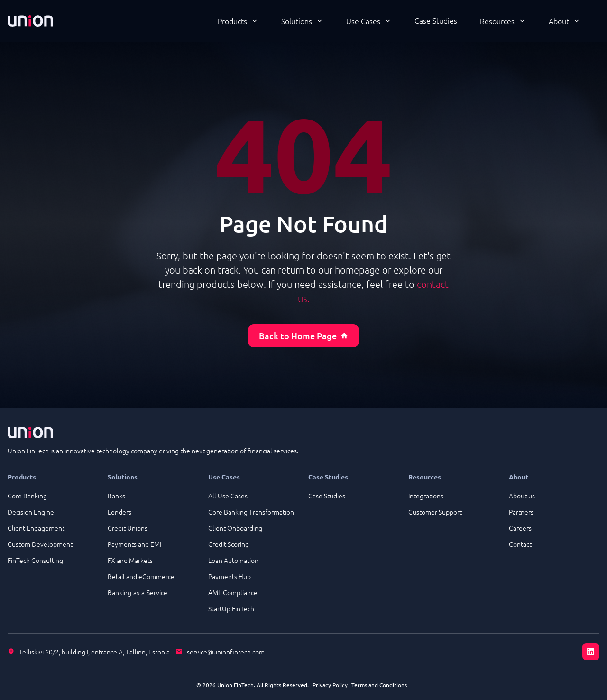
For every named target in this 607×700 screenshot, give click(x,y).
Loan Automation (233, 560)
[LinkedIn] (591, 652)
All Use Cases (228, 496)
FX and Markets (130, 560)
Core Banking (27, 496)
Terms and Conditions (379, 685)
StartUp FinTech (231, 608)
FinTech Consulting (35, 560)
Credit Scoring (229, 544)
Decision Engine (31, 512)
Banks (116, 496)
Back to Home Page (303, 336)
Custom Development (40, 544)
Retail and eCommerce (141, 576)
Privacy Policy (330, 685)
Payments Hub (230, 576)
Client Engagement (36, 528)
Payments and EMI (134, 544)
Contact (520, 544)
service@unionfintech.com (226, 652)
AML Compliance (233, 592)
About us (522, 496)
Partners (521, 512)
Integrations (426, 496)
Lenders (120, 512)
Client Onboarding (235, 528)
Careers (520, 528)
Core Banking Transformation (251, 512)
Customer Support (435, 512)
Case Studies (436, 20)
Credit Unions (128, 528)
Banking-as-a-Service (138, 592)
